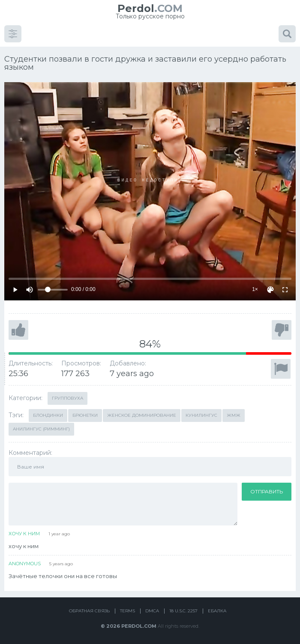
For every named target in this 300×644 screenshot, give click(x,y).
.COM (150, 8)
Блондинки (48, 415)
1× (255, 289)
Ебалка (217, 611)
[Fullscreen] (285, 290)
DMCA (152, 611)
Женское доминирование (142, 415)
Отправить (267, 491)
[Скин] (270, 290)
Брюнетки (85, 415)
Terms (127, 611)
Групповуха (67, 398)
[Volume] (53, 290)
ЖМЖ (234, 415)
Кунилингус (201, 415)
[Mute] (30, 290)
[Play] (15, 290)
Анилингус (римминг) (41, 429)
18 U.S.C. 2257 (183, 611)
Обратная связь (89, 611)
